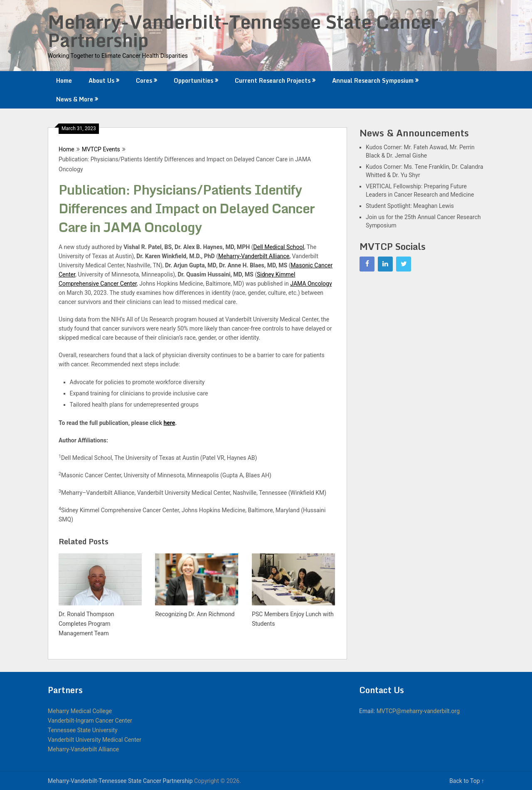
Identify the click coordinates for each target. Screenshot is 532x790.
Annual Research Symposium (373, 80)
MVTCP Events (101, 149)
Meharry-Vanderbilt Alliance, (254, 256)
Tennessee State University (83, 730)
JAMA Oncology (311, 284)
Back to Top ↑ (467, 781)
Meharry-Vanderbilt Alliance (83, 749)
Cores (144, 80)
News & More (75, 99)
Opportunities (193, 80)
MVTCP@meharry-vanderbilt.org (418, 711)
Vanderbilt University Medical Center (95, 740)
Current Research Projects (273, 80)
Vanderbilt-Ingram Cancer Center (90, 721)
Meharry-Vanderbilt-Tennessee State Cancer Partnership (243, 31)
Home (64, 80)
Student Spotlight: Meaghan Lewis (410, 206)
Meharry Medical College (80, 711)
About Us (101, 80)
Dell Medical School (278, 247)
